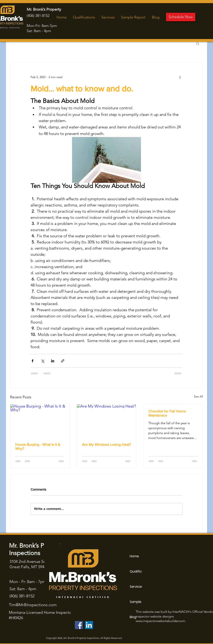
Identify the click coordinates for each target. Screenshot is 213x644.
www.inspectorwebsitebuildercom (160, 621)
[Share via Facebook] (33, 361)
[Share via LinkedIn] (53, 361)
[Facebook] (79, 625)
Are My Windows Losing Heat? (106, 445)
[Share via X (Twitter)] (43, 361)
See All (198, 396)
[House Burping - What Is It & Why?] (40, 421)
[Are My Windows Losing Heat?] (107, 421)
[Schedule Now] (181, 17)
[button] (198, 43)
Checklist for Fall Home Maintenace (167, 413)
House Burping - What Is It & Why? (38, 447)
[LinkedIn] (89, 625)
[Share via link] (63, 361)
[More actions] (180, 77)
